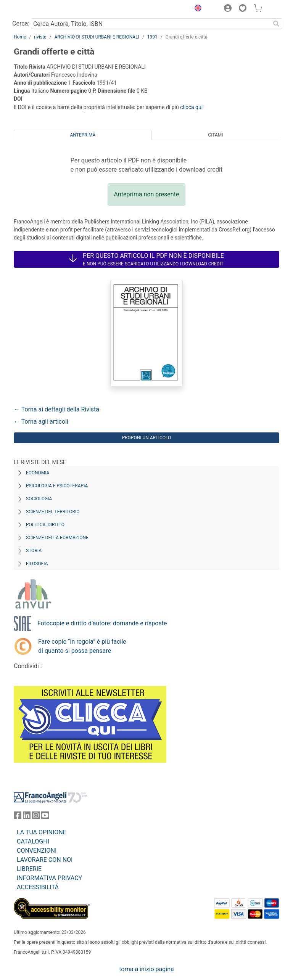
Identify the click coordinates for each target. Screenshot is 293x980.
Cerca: (21, 23)
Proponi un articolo (147, 438)
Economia (38, 473)
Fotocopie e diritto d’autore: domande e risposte (102, 623)
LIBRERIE (29, 869)
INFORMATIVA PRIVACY (49, 878)
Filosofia (37, 564)
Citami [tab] (215, 135)
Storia (34, 551)
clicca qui (191, 107)
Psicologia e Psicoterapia (57, 486)
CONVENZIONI (37, 851)
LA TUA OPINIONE (42, 832)
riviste (40, 37)
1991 (152, 37)
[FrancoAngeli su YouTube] (45, 817)
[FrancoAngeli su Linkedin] (27, 817)
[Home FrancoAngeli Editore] (40, 9)
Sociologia (39, 499)
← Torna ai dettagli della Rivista (56, 409)
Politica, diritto (45, 525)
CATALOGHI (33, 841)
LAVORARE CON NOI (45, 860)
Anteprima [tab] (83, 135)
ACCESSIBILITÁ (38, 887)
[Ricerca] (276, 24)
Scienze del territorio (53, 512)
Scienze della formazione (57, 538)
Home (20, 37)
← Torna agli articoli (41, 422)
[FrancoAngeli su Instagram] (36, 817)
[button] (196, 9)
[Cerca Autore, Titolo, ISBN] (151, 24)
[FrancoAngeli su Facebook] (18, 817)
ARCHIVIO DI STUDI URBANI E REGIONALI (97, 37)
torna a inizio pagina (146, 969)
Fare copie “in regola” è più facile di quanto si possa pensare (82, 646)
